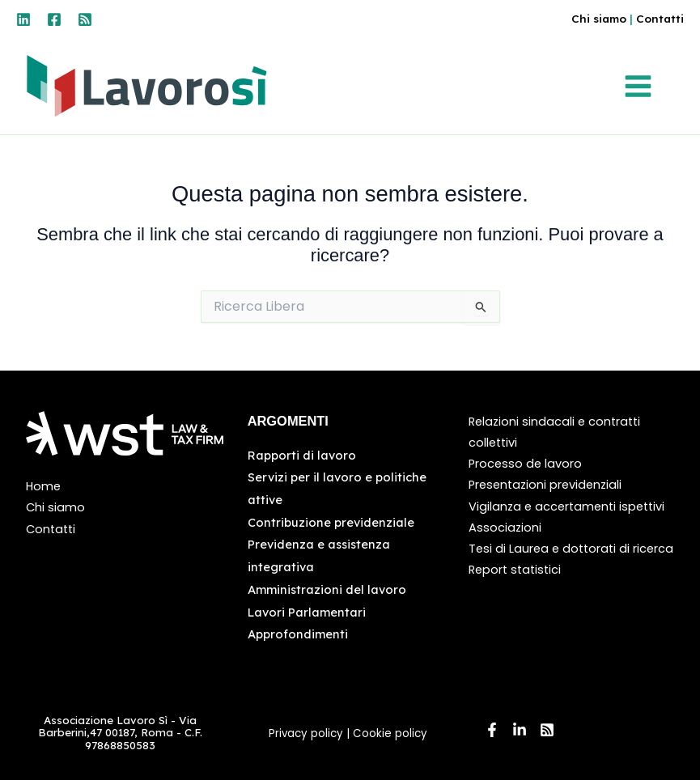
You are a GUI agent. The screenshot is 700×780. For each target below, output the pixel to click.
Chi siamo (599, 18)
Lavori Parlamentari (307, 612)
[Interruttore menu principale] (642, 86)
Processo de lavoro (525, 464)
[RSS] (85, 19)
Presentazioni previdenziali (545, 485)
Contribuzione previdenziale (331, 522)
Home (43, 486)
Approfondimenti (298, 634)
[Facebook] (54, 19)
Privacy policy (306, 733)
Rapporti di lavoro (302, 455)
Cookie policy (392, 733)
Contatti (660, 18)
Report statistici (515, 570)
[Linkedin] (23, 19)
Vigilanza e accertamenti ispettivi (566, 507)
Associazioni (505, 528)
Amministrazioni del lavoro (327, 589)
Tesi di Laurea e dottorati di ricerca (571, 549)
